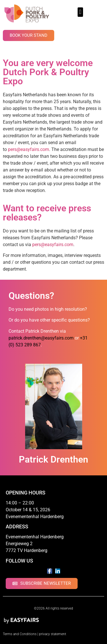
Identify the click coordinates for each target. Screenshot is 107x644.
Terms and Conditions (20, 634)
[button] (80, 12)
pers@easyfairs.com (29, 149)
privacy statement (53, 634)
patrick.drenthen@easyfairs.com (41, 338)
